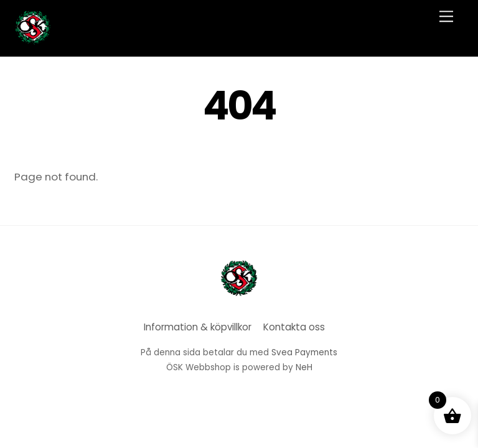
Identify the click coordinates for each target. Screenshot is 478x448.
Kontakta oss (294, 327)
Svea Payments (304, 352)
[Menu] (446, 16)
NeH (304, 367)
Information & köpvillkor (198, 327)
